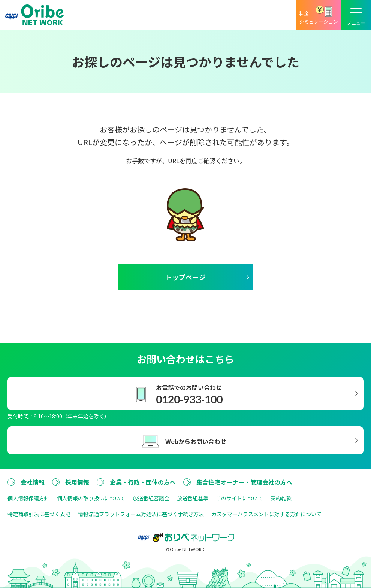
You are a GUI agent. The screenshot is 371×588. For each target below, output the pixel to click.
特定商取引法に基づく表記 (39, 514)
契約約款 (281, 498)
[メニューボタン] (356, 15)
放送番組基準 (193, 498)
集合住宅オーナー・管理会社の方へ (244, 482)
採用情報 (77, 482)
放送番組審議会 (151, 498)
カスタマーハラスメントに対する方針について (266, 514)
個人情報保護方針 (28, 498)
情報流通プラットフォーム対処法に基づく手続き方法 (141, 514)
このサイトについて (239, 498)
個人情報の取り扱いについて (91, 498)
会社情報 (33, 482)
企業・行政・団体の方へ (143, 482)
